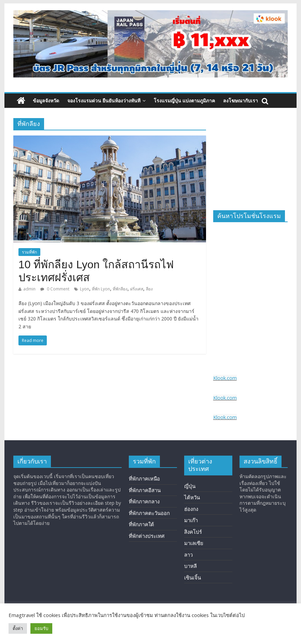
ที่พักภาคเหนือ (144, 478)
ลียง (149, 289)
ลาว (188, 555)
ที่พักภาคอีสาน (145, 490)
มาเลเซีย (194, 543)
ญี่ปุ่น (190, 486)
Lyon (85, 289)
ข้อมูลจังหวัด (46, 101)
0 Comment (55, 289)
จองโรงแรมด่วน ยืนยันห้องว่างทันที (104, 101)
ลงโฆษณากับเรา (241, 101)
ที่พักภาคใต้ (141, 524)
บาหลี (190, 566)
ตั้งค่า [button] (18, 628)
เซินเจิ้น (193, 577)
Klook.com (225, 378)
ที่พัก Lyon (101, 289)
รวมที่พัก (29, 252)
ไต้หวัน (192, 497)
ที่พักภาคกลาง (144, 501)
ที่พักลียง (120, 289)
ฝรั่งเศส (137, 289)
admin (29, 289)
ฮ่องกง (191, 509)
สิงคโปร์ (193, 532)
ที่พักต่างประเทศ (147, 536)
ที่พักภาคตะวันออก (149, 513)
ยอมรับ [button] (41, 628)
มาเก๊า (191, 520)
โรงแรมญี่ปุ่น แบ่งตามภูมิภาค (184, 101)
